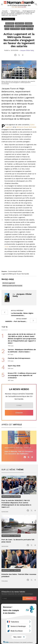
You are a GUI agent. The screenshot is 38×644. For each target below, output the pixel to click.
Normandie (29, 23)
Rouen (7, 29)
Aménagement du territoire (24, 26)
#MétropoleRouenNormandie (12, 286)
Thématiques (15, 11)
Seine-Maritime (9, 26)
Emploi (23, 29)
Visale (7, 246)
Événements (8, 19)
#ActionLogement (9, 283)
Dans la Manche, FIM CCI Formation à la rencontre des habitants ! (19, 453)
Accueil (5, 11)
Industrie (30, 29)
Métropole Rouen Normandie (26, 127)
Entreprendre (15, 29)
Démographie (10, 23)
